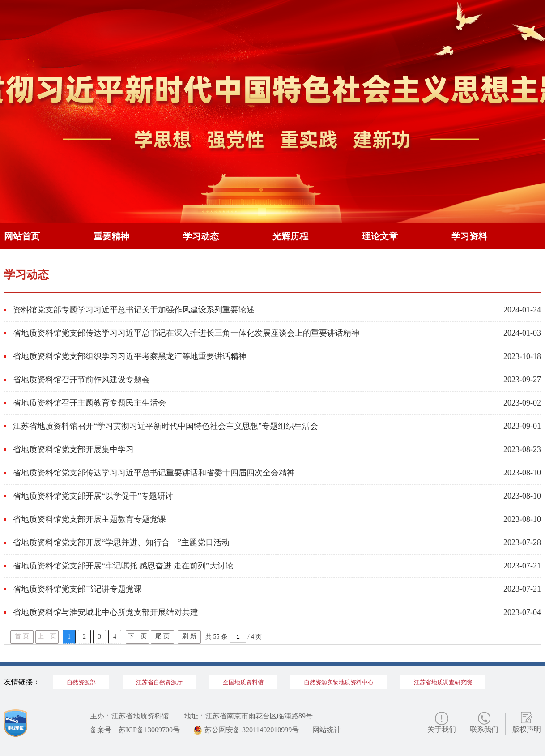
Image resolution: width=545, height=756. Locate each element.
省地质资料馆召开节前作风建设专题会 (81, 380)
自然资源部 (81, 682)
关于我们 (442, 729)
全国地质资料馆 (243, 682)
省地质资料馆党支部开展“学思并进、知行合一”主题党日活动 (121, 542)
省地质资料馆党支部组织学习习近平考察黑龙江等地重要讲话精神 (130, 356)
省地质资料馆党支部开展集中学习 (73, 449)
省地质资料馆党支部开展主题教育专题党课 (89, 519)
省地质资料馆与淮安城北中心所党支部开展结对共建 (106, 612)
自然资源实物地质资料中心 (339, 682)
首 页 (22, 636)
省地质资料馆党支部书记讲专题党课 (77, 589)
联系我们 (484, 729)
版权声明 (527, 729)
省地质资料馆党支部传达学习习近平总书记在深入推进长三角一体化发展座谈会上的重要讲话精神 (186, 333)
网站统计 (327, 730)
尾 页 (162, 636)
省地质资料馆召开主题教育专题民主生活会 (89, 403)
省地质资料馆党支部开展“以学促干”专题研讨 (93, 496)
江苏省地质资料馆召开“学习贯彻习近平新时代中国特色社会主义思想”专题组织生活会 (166, 426)
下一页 (137, 636)
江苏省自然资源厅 (159, 682)
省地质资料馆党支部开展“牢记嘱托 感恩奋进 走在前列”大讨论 (123, 566)
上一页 (47, 636)
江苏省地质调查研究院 (443, 682)
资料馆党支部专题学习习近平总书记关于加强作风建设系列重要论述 (134, 310)
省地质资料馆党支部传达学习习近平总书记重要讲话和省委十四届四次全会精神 (154, 473)
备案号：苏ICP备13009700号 (135, 730)
